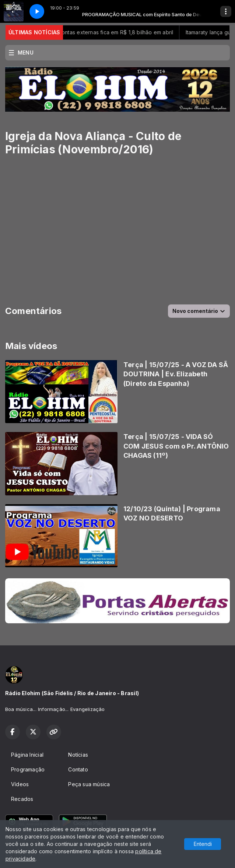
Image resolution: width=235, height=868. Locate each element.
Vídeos (20, 784)
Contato (78, 769)
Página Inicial (27, 755)
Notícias (78, 755)
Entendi (203, 844)
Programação (28, 769)
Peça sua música (89, 784)
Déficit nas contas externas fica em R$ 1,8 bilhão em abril (106, 32)
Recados (22, 799)
